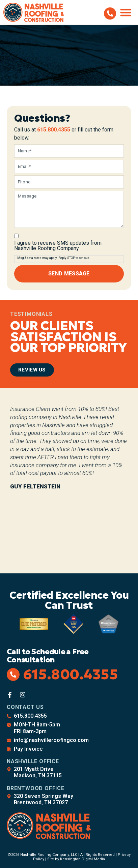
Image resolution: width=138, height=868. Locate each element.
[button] (126, 12)
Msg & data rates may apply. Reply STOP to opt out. (53, 258)
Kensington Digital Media (82, 859)
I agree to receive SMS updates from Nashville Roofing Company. (58, 246)
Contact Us (25, 707)
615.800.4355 (54, 130)
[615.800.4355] (110, 13)
